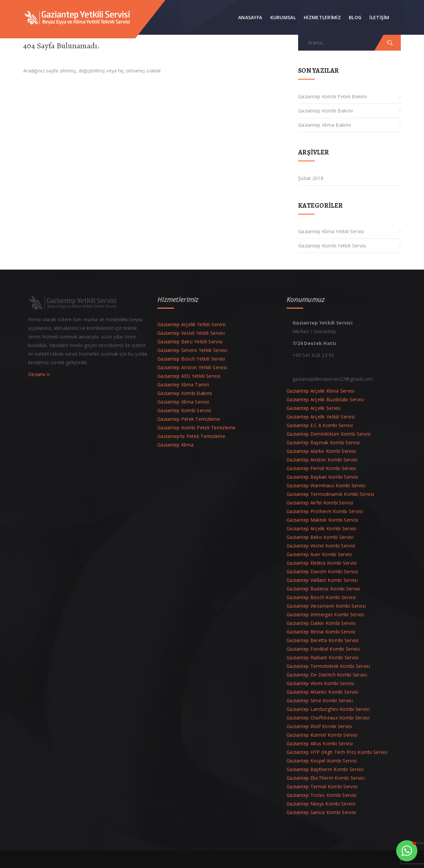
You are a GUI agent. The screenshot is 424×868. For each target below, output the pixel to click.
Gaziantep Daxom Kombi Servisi (322, 571)
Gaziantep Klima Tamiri (183, 385)
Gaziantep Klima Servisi (183, 402)
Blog (355, 17)
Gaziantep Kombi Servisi (184, 410)
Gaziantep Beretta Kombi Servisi (323, 640)
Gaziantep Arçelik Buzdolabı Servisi (325, 399)
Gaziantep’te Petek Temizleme (191, 436)
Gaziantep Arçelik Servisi (314, 408)
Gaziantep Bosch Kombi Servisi (321, 597)
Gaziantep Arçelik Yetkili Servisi (191, 324)
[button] (407, 851)
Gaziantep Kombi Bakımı (325, 111)
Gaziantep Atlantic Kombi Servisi (322, 692)
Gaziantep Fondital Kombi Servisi (323, 649)
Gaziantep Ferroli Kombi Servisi (321, 468)
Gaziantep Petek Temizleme (189, 419)
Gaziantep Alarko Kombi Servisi (321, 451)
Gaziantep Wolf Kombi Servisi (319, 726)
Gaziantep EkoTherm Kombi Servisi (326, 778)
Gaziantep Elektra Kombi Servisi (322, 563)
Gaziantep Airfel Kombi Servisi (320, 503)
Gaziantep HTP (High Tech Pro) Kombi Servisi (337, 752)
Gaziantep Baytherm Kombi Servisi (325, 769)
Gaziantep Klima (175, 445)
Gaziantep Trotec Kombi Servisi (321, 795)
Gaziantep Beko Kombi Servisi (320, 537)
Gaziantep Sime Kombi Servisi (320, 700)
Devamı (39, 374)
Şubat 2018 (311, 178)
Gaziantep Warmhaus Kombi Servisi (326, 485)
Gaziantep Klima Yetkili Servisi (331, 231)
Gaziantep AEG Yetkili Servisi (189, 376)
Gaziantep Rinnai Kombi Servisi (321, 632)
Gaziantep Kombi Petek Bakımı (333, 96)
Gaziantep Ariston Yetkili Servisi (192, 367)
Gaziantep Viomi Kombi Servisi (320, 683)
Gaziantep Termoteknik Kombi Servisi (328, 666)
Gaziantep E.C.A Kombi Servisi (320, 425)
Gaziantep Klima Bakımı (324, 125)
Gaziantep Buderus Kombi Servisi (323, 589)
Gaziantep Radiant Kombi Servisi (323, 657)
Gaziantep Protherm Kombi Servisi (325, 511)
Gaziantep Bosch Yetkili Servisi (191, 359)
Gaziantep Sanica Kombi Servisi (321, 812)
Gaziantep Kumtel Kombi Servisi (322, 735)
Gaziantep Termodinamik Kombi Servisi (330, 494)
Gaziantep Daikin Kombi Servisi (321, 623)
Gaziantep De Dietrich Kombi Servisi (327, 675)
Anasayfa (250, 17)
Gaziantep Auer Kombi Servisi (319, 554)
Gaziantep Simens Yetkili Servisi (192, 350)
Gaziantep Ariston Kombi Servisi (322, 460)
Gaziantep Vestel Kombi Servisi (321, 546)
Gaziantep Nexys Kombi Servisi (321, 804)
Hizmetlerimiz (322, 17)
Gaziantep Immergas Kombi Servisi (325, 614)
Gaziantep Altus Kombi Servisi (320, 743)
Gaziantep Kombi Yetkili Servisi (332, 246)
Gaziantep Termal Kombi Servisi (322, 786)
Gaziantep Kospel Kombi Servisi (322, 761)
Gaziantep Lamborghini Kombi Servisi (328, 709)
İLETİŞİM (379, 17)
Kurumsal (283, 17)
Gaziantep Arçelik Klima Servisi (320, 391)
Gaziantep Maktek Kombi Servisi (322, 520)
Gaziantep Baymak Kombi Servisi (323, 442)
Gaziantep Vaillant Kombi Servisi (322, 580)
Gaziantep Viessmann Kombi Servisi (326, 606)
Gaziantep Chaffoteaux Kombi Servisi (328, 718)
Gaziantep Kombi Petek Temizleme (197, 428)
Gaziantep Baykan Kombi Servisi (322, 477)
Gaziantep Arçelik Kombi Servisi (321, 528)
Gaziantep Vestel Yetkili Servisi (191, 333)
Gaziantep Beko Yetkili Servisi (190, 342)
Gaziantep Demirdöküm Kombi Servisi (329, 434)
